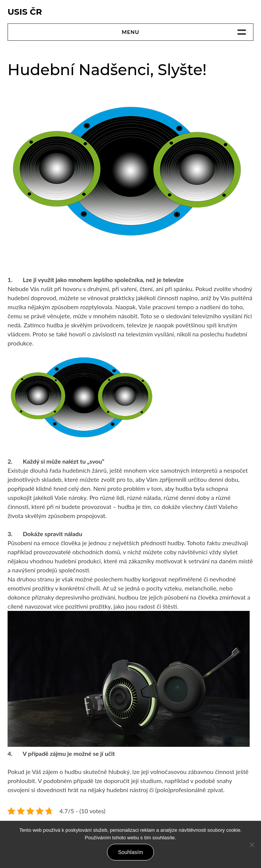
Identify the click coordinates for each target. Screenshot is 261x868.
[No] (252, 845)
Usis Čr (25, 12)
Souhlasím (130, 852)
